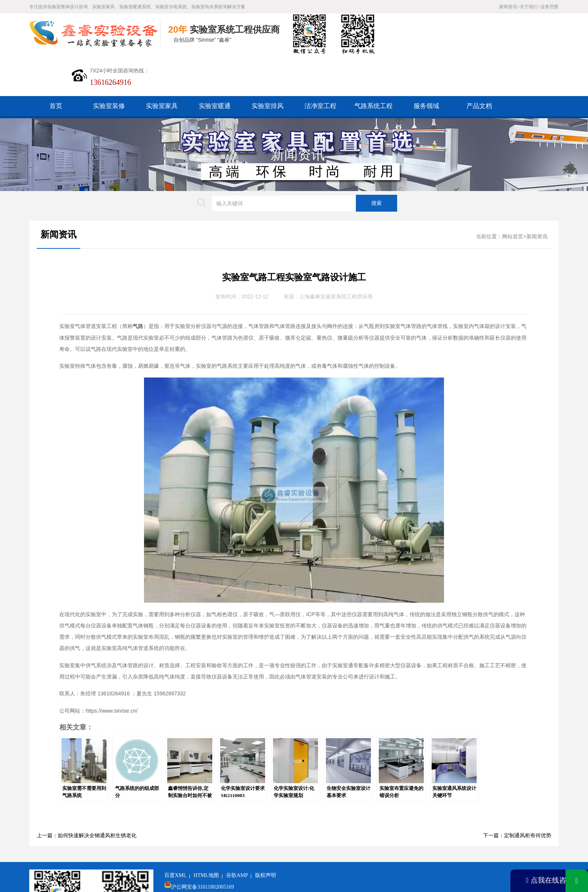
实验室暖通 (215, 65)
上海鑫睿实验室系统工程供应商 (336, 255)
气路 (138, 285)
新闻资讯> (509, 7)
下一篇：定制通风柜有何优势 (517, 794)
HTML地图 (206, 834)
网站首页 (513, 195)
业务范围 (549, 7)
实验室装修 (109, 65)
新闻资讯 (298, 113)
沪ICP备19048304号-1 (220, 857)
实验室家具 (162, 65)
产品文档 (479, 65)
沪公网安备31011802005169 (202, 846)
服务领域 (426, 65)
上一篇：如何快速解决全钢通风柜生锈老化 (87, 794)
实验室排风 (268, 65)
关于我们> (530, 7)
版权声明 (265, 834)
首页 (56, 65)
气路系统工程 (373, 65)
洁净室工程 (320, 65)
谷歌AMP (237, 834)
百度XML (175, 834)
